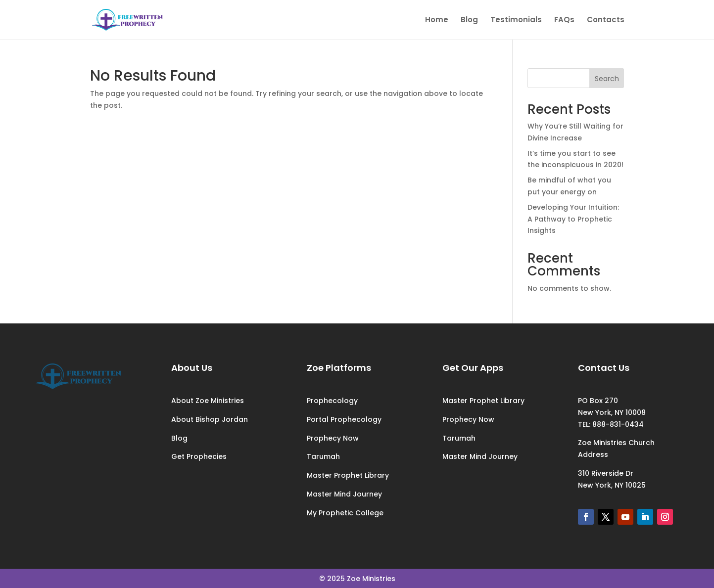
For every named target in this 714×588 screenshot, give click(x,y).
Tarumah (323, 456)
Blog (469, 21)
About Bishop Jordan (210, 419)
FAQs (564, 21)
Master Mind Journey (344, 494)
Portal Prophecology (344, 419)
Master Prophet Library (348, 475)
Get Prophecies (199, 456)
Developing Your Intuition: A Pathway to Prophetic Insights (573, 219)
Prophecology (332, 401)
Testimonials (516, 21)
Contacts (606, 21)
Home (437, 21)
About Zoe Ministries (208, 401)
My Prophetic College (345, 513)
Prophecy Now (333, 438)
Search (607, 79)
